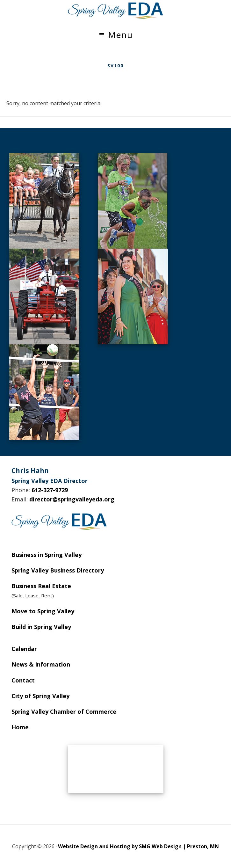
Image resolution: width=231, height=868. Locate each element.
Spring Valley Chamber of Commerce (64, 711)
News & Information (41, 664)
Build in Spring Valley (41, 627)
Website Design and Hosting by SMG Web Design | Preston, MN (138, 846)
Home (20, 727)
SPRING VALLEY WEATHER (116, 769)
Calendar (24, 649)
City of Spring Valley (40, 696)
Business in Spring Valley (47, 555)
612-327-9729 (50, 490)
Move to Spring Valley (43, 611)
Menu (120, 35)
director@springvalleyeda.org (72, 499)
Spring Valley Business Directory (58, 570)
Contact (23, 680)
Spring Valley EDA (116, 11)
